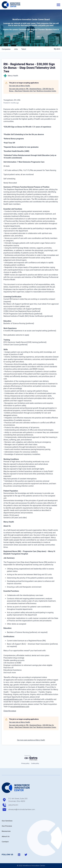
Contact (5, 842)
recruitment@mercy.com (13, 699)
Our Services (7, 821)
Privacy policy (25, 763)
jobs (16, 49)
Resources (6, 831)
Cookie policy (35, 763)
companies (6, 49)
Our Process (7, 826)
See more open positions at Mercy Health (31, 740)
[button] (10, 711)
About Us (6, 836)
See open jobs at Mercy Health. (20, 86)
